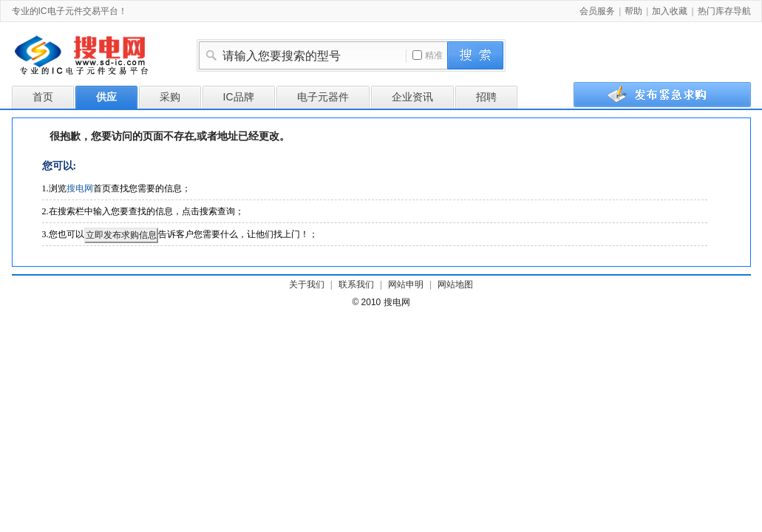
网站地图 (455, 284)
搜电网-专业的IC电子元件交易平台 (93, 58)
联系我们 (356, 284)
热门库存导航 (724, 11)
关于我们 (307, 284)
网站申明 (406, 284)
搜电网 (80, 188)
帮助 (633, 11)
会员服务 (597, 11)
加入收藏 (670, 11)
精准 (428, 55)
